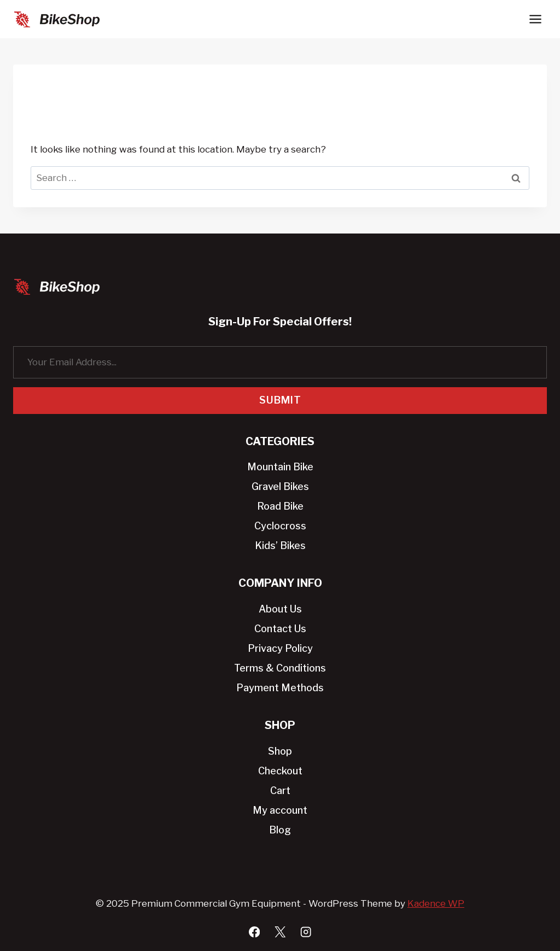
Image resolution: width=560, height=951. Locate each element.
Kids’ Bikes (280, 545)
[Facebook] (255, 932)
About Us (280, 609)
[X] (280, 932)
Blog (280, 830)
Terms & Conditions (280, 668)
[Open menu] (535, 19)
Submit (280, 400)
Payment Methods (280, 688)
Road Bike (280, 506)
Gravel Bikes (280, 486)
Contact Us (280, 629)
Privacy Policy (280, 648)
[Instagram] (306, 932)
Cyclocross (280, 526)
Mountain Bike (280, 467)
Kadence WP (436, 903)
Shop (280, 751)
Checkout (280, 771)
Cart (280, 790)
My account (280, 810)
